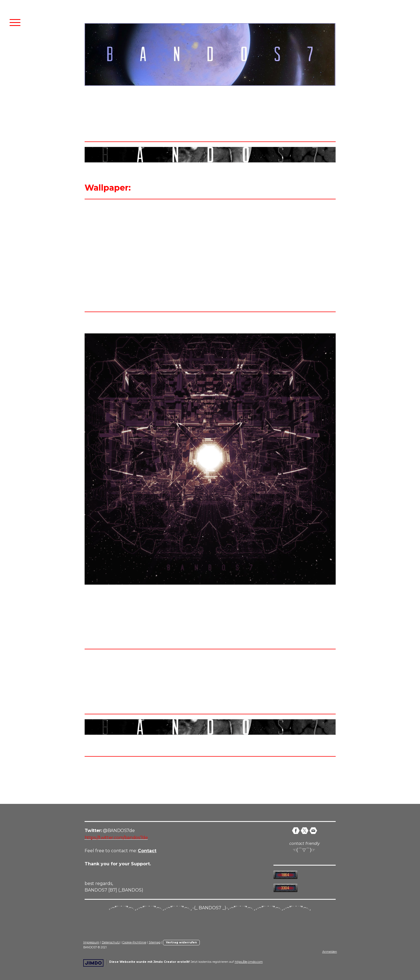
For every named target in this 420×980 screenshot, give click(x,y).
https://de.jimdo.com (249, 962)
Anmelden (330, 952)
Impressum (91, 942)
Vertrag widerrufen (181, 942)
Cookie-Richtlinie (134, 942)
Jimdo (93, 963)
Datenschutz (111, 942)
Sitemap (155, 942)
